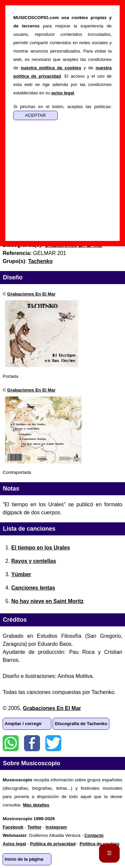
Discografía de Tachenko (81, 724)
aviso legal (63, 93)
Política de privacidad (53, 844)
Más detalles (36, 805)
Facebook (32, 743)
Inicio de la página (24, 859)
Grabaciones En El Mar (31, 294)
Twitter (53, 743)
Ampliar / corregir (23, 724)
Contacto (94, 835)
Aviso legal (14, 844)
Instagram (56, 827)
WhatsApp (11, 743)
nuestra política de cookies (51, 68)
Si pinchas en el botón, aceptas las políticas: (62, 107)
